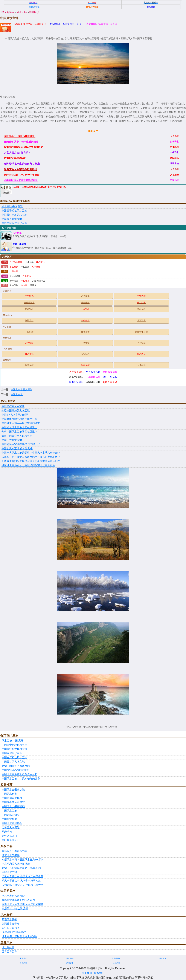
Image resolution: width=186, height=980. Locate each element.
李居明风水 (116, 958)
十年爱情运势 (93, 377)
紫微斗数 (141, 309)
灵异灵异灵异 (9, 952)
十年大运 (14, 281)
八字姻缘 (36, 267)
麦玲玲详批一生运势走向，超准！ (66, 24)
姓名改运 (27, 276)
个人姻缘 (141, 343)
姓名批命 (85, 332)
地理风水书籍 (9, 872)
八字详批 (141, 321)
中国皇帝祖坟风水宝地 (14, 211)
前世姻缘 (14, 267)
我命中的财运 (76, 377)
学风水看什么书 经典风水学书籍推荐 (22, 876)
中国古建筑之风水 (12, 798)
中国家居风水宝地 (12, 219)
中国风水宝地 (9, 811)
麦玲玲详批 (15, 276)
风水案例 (163, 958)
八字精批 (17, 233)
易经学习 (7, 832)
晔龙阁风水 (8, 12)
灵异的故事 (8, 947)
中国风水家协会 (11, 815)
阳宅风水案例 (9, 920)
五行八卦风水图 (11, 928)
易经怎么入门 (9, 836)
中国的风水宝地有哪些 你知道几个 (21, 444)
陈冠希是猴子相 (11, 924)
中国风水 (34, 12)
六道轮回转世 (39, 281)
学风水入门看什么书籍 (14, 851)
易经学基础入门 (11, 840)
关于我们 (87, 973)
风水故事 (70, 963)
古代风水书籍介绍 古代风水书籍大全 (22, 885)
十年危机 (29, 262)
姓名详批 (40, 262)
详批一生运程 (110, 377)
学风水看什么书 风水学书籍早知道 (21, 881)
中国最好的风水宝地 (13, 406)
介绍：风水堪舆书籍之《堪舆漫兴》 (22, 868)
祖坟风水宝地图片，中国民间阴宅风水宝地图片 (28, 465)
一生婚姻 (25, 267)
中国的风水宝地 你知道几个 (17, 449)
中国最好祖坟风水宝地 (14, 215)
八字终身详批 (76, 372)
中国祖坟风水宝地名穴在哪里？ (19, 427)
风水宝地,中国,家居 (12, 206)
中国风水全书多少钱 (13, 790)
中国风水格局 (9, 819)
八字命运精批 (16, 262)
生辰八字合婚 (93, 372)
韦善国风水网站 (11, 828)
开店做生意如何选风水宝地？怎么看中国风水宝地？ (31, 461)
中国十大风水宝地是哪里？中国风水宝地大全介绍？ (31, 453)
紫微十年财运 (141, 332)
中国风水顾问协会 (12, 823)
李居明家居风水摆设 (13, 896)
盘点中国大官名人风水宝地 (17, 436)
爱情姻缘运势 (110, 372)
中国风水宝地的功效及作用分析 (19, 419)
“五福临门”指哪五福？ (14, 932)
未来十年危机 (19, 244)
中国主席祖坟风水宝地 (14, 223)
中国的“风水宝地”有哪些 (15, 415)
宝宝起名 (85, 354)
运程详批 (29, 309)
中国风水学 (17, 394)
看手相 (33, 285)
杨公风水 (116, 963)
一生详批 (25, 281)
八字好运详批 (93, 382)
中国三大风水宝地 (12, 440)
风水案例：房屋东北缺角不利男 (20, 936)
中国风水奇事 (9, 794)
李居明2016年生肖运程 (15, 909)
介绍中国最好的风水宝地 (16, 411)
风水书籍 (70, 958)
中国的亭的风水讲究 (13, 802)
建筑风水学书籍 (11, 855)
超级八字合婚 (110, 382)
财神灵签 (14, 285)
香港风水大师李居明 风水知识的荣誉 (22, 904)
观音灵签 (29, 365)
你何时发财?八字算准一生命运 (101, 24)
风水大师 (22, 12)
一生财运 (29, 332)
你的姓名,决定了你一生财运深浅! (30, 24)
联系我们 (99, 973)
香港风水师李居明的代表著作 (18, 900)
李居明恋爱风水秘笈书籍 (16, 864)
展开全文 (93, 131)
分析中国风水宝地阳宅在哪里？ (19, 432)
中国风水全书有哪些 (13, 806)
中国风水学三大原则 (21, 389)
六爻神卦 (141, 365)
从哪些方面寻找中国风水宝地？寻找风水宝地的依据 (31, 457)
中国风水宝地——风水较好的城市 (21, 423)
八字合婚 (14, 271)
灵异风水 (23, 963)
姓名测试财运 (76, 382)
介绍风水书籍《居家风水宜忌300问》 (23, 860)
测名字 (24, 285)
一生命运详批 (33, 7)
